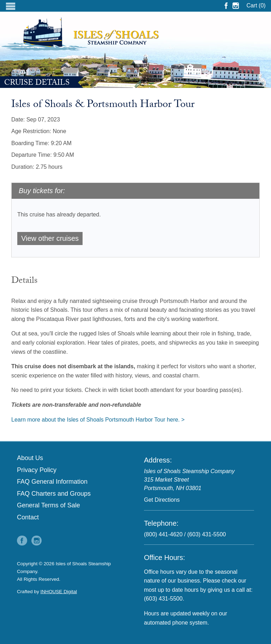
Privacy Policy (37, 470)
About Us (30, 458)
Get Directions (162, 500)
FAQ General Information (52, 482)
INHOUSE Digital (59, 592)
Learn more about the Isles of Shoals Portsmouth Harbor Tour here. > (98, 420)
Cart (256, 5)
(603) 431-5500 (207, 534)
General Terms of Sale (49, 505)
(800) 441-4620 (163, 534)
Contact (28, 517)
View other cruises (50, 238)
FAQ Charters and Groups (54, 494)
